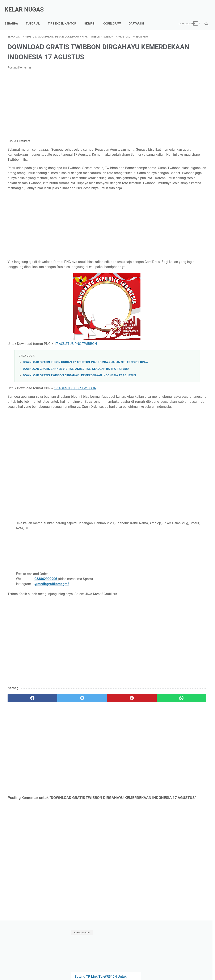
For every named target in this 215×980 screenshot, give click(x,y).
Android (179, 242)
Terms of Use (190, 965)
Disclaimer (170, 965)
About (133, 965)
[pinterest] (91, 737)
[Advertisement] (74, 104)
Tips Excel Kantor (65, 17)
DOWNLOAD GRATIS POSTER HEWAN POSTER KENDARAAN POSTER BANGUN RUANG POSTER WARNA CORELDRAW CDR (181, 192)
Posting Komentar (19, 67)
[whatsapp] (124, 737)
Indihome (196, 242)
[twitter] (58, 737)
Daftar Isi (139, 17)
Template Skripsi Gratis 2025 (181, 102)
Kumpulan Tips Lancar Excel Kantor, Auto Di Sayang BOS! (88, 965)
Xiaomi (163, 265)
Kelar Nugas (27, 5)
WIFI (197, 257)
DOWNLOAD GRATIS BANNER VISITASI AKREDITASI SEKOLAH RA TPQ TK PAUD (76, 393)
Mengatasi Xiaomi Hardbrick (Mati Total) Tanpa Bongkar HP (181, 152)
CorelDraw (115, 17)
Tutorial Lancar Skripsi (32, 965)
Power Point (166, 257)
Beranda (14, 17)
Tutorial (36, 17)
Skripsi (93, 17)
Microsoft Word (193, 249)
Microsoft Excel (168, 249)
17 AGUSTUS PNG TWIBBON (75, 363)
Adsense (164, 242)
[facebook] (24, 737)
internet (177, 265)
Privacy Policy (150, 965)
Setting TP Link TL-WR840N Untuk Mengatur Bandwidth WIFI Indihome (180, 77)
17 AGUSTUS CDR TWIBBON (75, 417)
